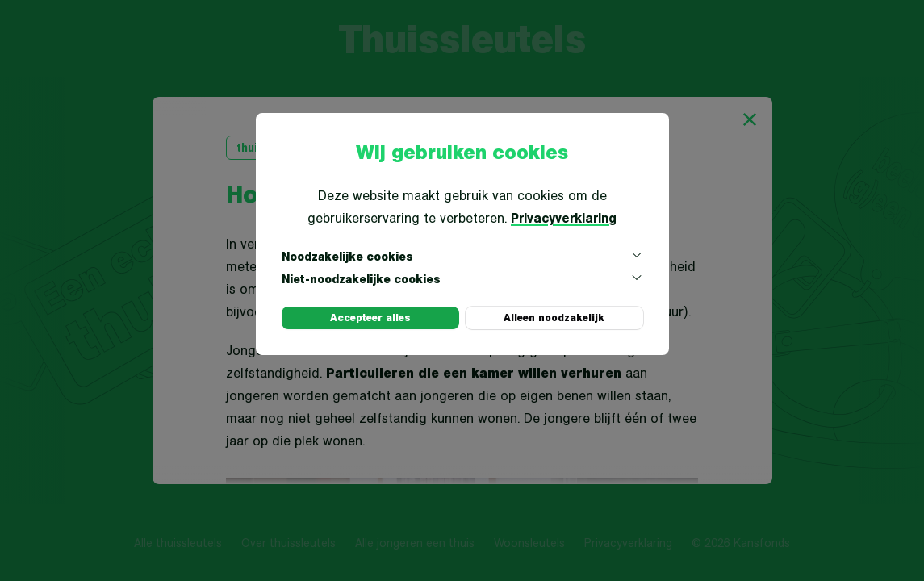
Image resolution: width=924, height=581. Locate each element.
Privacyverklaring (564, 218)
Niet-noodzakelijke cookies (462, 279)
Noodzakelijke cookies (462, 256)
